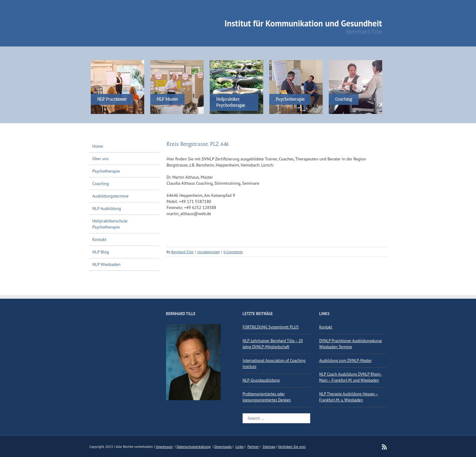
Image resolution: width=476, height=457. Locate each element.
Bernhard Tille (182, 252)
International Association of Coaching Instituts (274, 364)
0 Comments (233, 252)
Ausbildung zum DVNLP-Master (346, 361)
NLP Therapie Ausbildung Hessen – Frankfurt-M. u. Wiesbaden (349, 397)
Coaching (101, 184)
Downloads (223, 447)
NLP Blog (101, 252)
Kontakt (99, 239)
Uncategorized (209, 252)
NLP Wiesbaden (106, 264)
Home (98, 146)
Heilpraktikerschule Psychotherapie (110, 224)
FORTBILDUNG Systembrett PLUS (271, 327)
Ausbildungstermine (110, 196)
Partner (253, 447)
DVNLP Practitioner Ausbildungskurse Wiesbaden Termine (351, 344)
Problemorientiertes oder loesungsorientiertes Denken (267, 397)
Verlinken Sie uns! (292, 447)
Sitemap (269, 447)
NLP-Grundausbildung (261, 380)
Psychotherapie (106, 171)
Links (240, 447)
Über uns (100, 159)
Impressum (164, 447)
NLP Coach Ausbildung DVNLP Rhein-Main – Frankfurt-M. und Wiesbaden (351, 377)
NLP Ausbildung (107, 208)
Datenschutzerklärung (194, 447)
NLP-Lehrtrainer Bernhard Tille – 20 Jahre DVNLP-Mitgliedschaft (273, 344)
